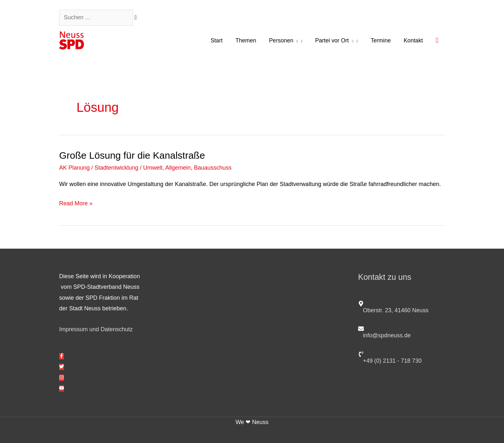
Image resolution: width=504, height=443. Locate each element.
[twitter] (62, 367)
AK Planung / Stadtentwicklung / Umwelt (111, 168)
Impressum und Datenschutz (96, 329)
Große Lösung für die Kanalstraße (132, 155)
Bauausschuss (213, 168)
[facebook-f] (62, 356)
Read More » (76, 202)
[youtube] (62, 388)
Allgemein (178, 168)
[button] (437, 40)
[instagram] (62, 378)
